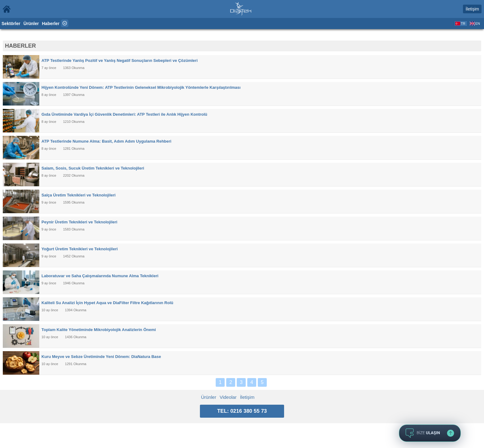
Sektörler (11, 24)
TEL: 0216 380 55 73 (242, 411)
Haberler (51, 24)
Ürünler (31, 24)
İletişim (472, 9)
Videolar (228, 397)
